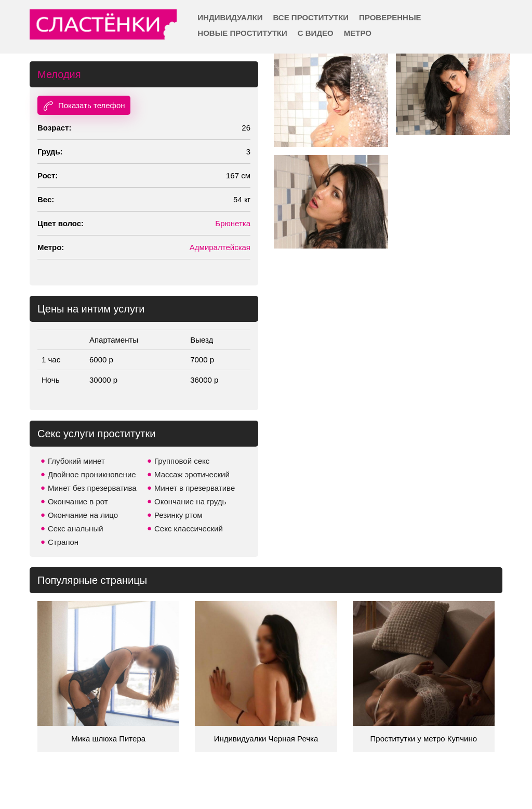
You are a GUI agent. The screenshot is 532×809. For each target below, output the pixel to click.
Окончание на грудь (190, 501)
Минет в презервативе (195, 488)
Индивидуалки (230, 17)
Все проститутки (311, 17)
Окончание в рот (78, 501)
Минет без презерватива (92, 488)
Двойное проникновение (92, 474)
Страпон (63, 542)
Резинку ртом (178, 515)
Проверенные (390, 17)
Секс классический (189, 529)
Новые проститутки (242, 33)
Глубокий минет (76, 461)
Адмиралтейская (220, 247)
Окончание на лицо (83, 515)
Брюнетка (233, 223)
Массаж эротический (192, 474)
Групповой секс (182, 461)
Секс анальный (76, 529)
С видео (316, 33)
